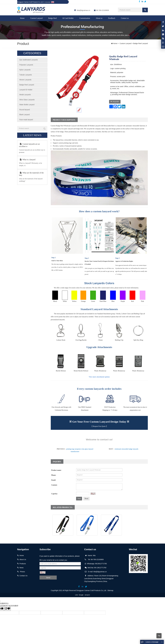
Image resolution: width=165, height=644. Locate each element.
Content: (54, 485)
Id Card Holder (68, 18)
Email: (54, 480)
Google (81, 595)
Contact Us (23, 576)
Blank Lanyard (25, 114)
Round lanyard (25, 109)
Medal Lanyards (25, 94)
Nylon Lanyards (25, 70)
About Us (23, 559)
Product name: (56, 470)
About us (99, 18)
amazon (87, 595)
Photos (22, 572)
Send (79, 499)
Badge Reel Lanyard (140, 43)
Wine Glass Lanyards (27, 99)
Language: (49, 2)
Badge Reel (52, 18)
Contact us (125, 18)
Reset (86, 499)
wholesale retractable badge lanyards (126, 449)
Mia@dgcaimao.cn (83, 10)
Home (22, 18)
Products (23, 564)
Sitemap (110, 590)
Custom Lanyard (36, 18)
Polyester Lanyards (26, 65)
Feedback (112, 18)
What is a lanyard (27, 159)
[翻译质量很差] (8, 609)
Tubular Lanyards (26, 75)
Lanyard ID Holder (26, 89)
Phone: (54, 475)
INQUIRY (115, 102)
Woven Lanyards (25, 79)
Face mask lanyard (26, 119)
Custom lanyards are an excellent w (29, 145)
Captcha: (54, 494)
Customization (85, 18)
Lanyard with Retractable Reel (87, 538)
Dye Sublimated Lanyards (29, 60)
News (21, 568)
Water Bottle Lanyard (27, 104)
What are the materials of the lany (31, 173)
